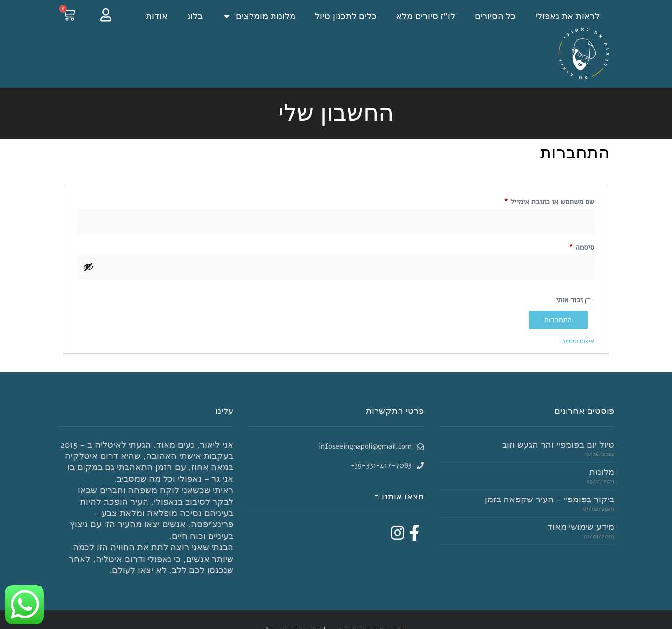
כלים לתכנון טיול (346, 16)
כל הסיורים (495, 16)
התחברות (558, 320)
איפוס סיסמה (578, 341)
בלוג (195, 16)
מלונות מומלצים (259, 16)
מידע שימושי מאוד (581, 527)
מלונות (602, 472)
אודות (157, 16)
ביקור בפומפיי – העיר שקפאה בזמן (550, 499)
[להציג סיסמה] (88, 267)
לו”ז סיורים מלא (426, 16)
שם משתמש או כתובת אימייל (542, 201)
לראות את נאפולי (567, 16)
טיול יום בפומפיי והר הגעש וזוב (558, 445)
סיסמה (575, 246)
